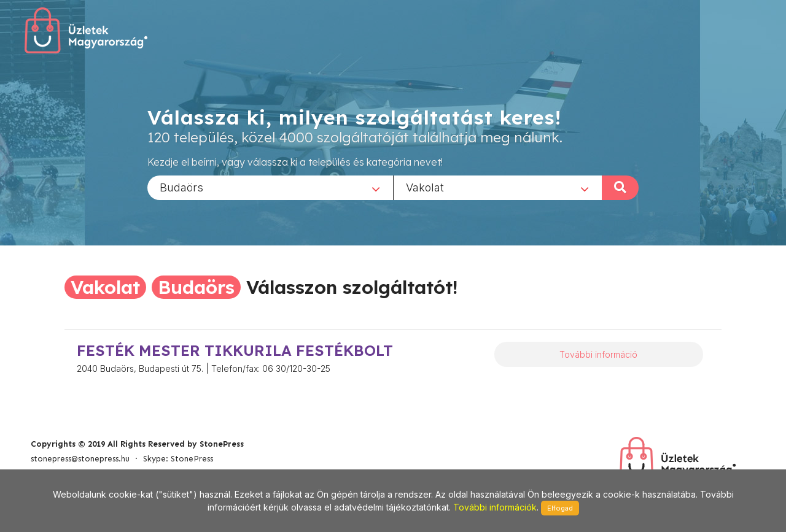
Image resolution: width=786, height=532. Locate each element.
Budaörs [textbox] (181, 187)
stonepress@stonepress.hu (80, 459)
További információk (495, 507)
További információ (598, 354)
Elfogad (560, 508)
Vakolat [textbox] (425, 187)
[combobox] (270, 187)
